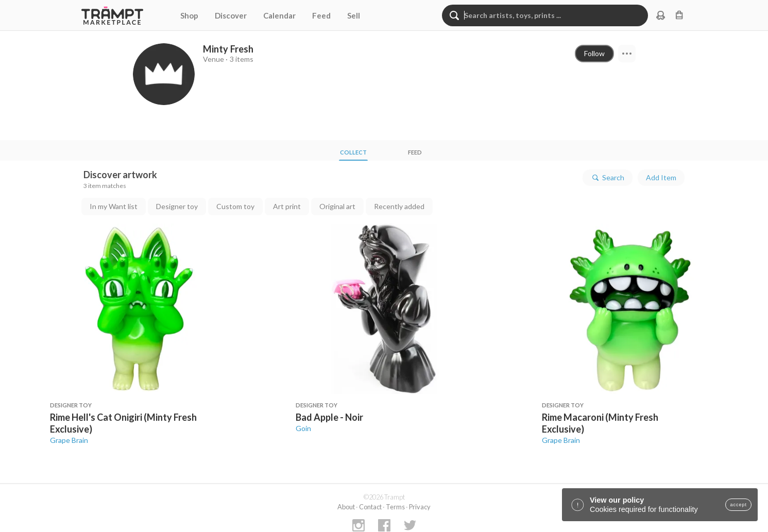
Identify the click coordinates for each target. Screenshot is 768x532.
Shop (189, 15)
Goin (303, 428)
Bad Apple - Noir (329, 417)
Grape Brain (69, 440)
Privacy (420, 507)
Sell (354, 15)
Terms (395, 507)
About (346, 507)
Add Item (661, 177)
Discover (231, 15)
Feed (321, 15)
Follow (594, 53)
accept (738, 505)
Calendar (279, 15)
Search (608, 178)
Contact (370, 507)
